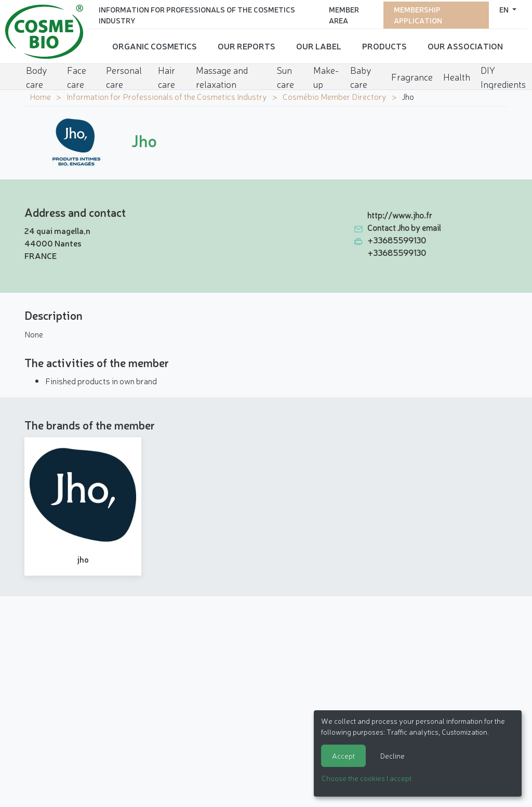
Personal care (124, 74)
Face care (77, 74)
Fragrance (412, 74)
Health (457, 74)
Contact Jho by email (404, 227)
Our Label (319, 44)
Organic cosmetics (155, 44)
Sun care (285, 74)
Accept (343, 756)
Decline (393, 756)
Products (384, 44)
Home (40, 96)
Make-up (326, 74)
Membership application (418, 13)
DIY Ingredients (503, 74)
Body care (37, 74)
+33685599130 (397, 240)
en (505, 8)
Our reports (247, 44)
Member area (344, 13)
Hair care (167, 74)
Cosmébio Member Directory (335, 96)
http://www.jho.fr (400, 215)
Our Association (465, 44)
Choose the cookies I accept (367, 778)
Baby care (361, 74)
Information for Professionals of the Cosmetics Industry (197, 13)
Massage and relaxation (222, 74)
